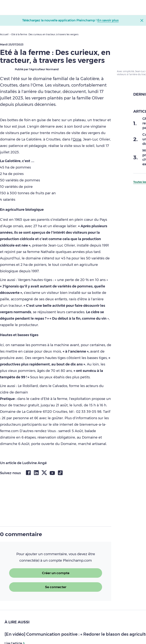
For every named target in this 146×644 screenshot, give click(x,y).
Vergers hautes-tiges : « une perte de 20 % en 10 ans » (63, 280)
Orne (77, 139)
